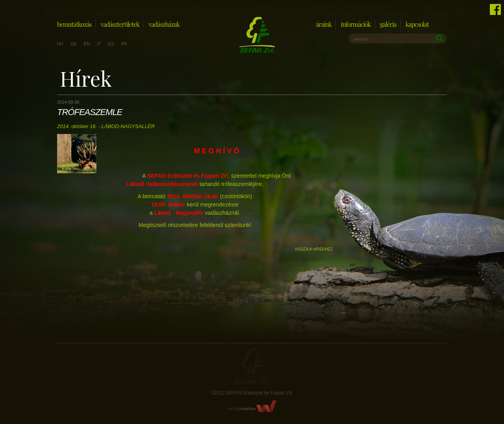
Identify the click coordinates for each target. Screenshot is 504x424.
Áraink (324, 24)
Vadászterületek (120, 24)
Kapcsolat (417, 24)
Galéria (388, 24)
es (111, 44)
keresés (361, 39)
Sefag (252, 366)
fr (124, 44)
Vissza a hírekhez (314, 249)
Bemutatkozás (74, 24)
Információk (356, 24)
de (73, 44)
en (87, 44)
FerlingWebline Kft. (252, 406)
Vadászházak (164, 24)
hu (60, 44)
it (99, 44)
